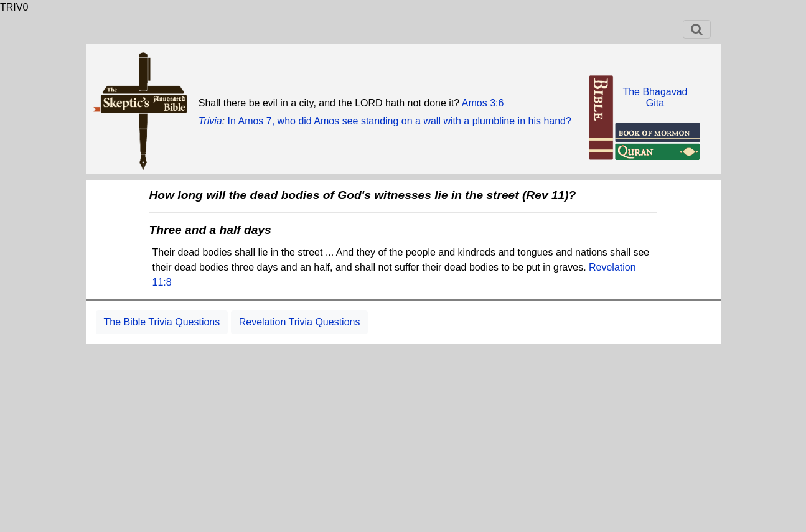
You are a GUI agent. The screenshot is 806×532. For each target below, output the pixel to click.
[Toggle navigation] (697, 29)
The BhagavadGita (655, 97)
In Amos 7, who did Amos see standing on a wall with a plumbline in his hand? (400, 121)
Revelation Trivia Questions (300, 322)
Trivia (210, 121)
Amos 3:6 (483, 103)
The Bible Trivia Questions (162, 322)
